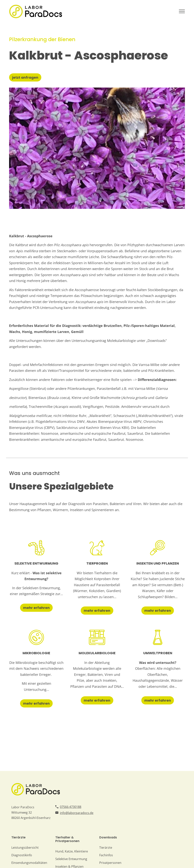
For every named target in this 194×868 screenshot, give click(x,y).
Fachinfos (106, 855)
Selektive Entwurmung (71, 859)
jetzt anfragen (25, 77)
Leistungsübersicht (25, 848)
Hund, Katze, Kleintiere (72, 851)
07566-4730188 (71, 807)
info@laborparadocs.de (77, 813)
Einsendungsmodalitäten (29, 863)
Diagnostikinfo (22, 855)
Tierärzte (106, 848)
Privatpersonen (110, 863)
